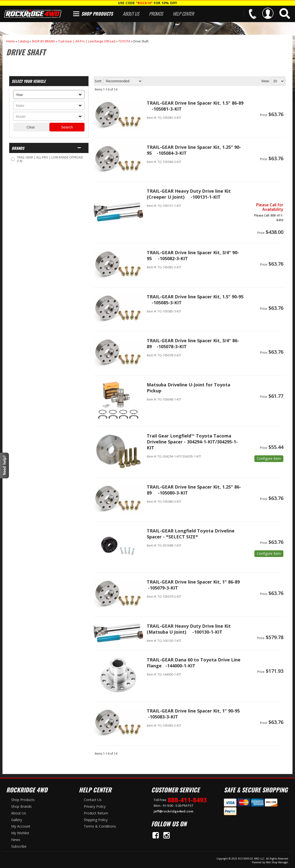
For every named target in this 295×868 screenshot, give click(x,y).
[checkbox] (13, 159)
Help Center (183, 14)
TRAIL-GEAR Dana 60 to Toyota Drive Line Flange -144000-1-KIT (194, 663)
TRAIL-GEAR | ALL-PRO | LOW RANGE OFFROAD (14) (50, 159)
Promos (156, 14)
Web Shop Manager (277, 862)
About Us (131, 14)
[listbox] (49, 94)
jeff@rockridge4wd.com (174, 811)
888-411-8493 (187, 800)
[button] (285, 14)
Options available (269, 459)
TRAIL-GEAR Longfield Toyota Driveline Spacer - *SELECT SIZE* (191, 534)
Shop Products (97, 14)
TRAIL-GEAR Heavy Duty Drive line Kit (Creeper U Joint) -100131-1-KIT (189, 194)
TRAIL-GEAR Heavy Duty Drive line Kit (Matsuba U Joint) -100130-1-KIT (189, 629)
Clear (31, 127)
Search (67, 127)
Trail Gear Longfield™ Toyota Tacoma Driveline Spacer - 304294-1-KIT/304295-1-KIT (192, 442)
